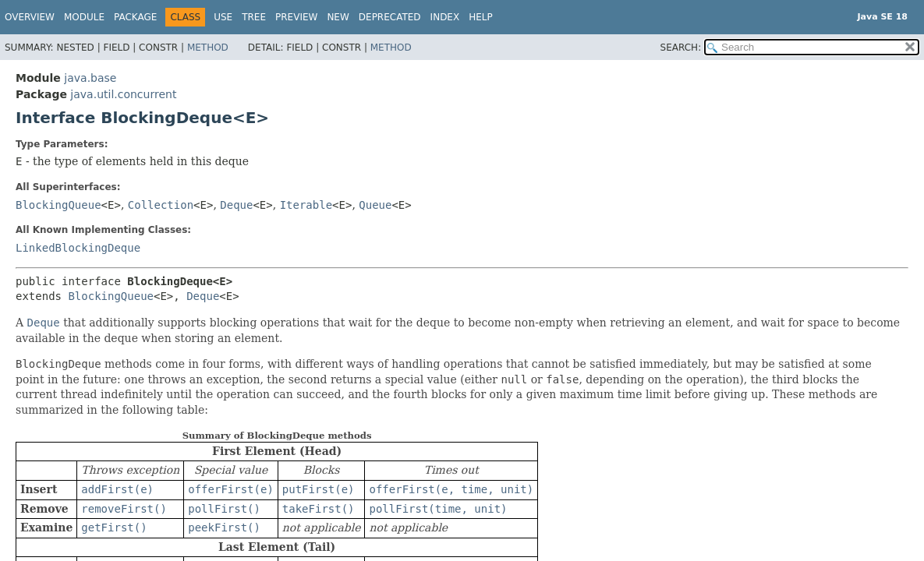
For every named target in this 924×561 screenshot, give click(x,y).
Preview (296, 17)
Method (208, 48)
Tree (254, 17)
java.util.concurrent (123, 94)
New (338, 17)
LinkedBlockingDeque (78, 248)
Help (481, 17)
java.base (90, 78)
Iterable (306, 205)
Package (135, 17)
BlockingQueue (58, 205)
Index (445, 17)
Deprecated (390, 17)
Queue (375, 205)
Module (84, 17)
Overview (30, 17)
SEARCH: (681, 48)
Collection (161, 205)
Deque (236, 205)
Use (223, 17)
